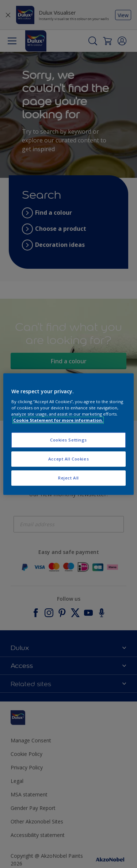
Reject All (68, 478)
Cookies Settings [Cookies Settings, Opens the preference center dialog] (68, 440)
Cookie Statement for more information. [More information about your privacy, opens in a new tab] (58, 420)
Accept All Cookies (68, 459)
